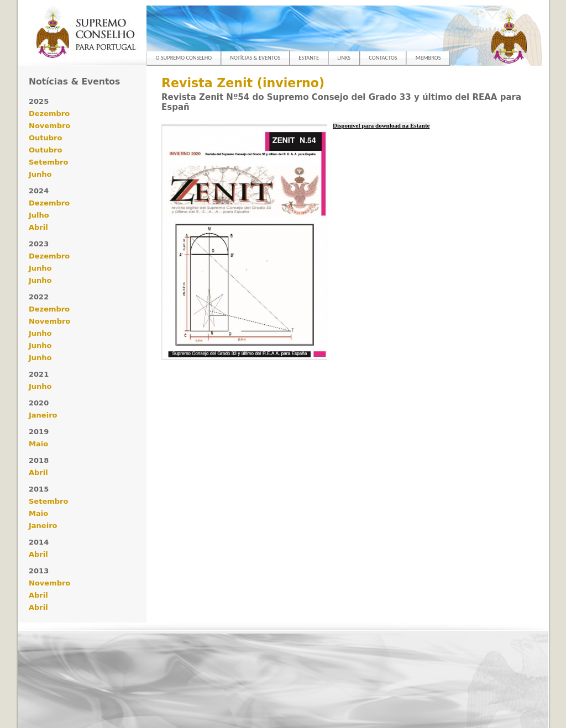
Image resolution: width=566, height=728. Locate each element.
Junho (40, 174)
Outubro (45, 138)
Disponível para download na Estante (381, 125)
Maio (38, 444)
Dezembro (49, 114)
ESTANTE (309, 58)
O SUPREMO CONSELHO (184, 58)
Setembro (48, 162)
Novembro (49, 126)
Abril (38, 227)
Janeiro (43, 415)
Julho (39, 215)
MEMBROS (428, 58)
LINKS (344, 58)
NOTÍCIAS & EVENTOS (255, 58)
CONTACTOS (383, 58)
